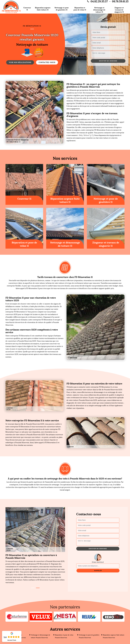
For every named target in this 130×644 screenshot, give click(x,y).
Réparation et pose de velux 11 (80, 9)
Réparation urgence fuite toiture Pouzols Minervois (114, 636)
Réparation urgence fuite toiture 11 (43, 9)
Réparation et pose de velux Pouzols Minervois (64, 636)
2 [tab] (38, 588)
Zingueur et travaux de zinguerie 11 (119, 10)
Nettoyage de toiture (32, 45)
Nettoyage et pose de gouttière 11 (62, 9)
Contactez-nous (47, 62)
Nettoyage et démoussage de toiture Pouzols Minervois (40, 636)
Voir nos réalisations (20, 62)
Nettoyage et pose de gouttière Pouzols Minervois (89, 636)
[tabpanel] (35, 569)
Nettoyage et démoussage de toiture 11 (99, 10)
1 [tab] (33, 588)
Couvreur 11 (27, 9)
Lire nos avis (12, 640)
